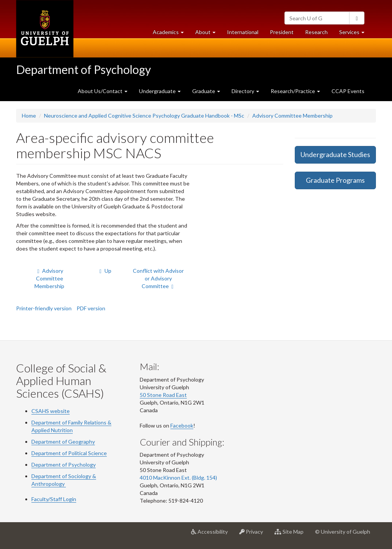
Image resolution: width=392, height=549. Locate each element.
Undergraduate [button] (160, 91)
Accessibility (212, 534)
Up (105, 271)
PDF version (91, 308)
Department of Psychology (83, 69)
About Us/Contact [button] (103, 91)
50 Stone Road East (163, 395)
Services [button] (355, 34)
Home (29, 116)
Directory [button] (245, 91)
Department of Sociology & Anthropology (64, 480)
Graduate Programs (335, 180)
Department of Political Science (69, 453)
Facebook (182, 425)
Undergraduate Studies (335, 154)
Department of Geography (63, 442)
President (282, 32)
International (243, 32)
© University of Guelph (343, 532)
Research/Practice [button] (295, 91)
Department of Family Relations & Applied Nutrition (71, 426)
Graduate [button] (206, 91)
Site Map (292, 534)
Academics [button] (171, 34)
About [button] (208, 34)
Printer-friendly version (44, 308)
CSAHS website (51, 411)
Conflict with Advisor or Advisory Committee (158, 278)
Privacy (254, 534)
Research (319, 34)
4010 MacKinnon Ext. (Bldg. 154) (178, 478)
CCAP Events (348, 91)
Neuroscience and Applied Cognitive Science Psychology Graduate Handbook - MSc (144, 116)
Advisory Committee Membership (292, 116)
